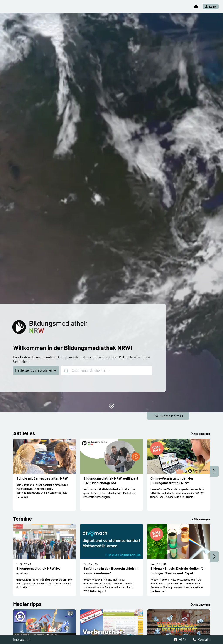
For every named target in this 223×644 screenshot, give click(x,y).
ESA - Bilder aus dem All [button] (168, 416)
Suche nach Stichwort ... (86, 371)
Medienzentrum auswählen (36, 370)
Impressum (22, 639)
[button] (196, 7)
